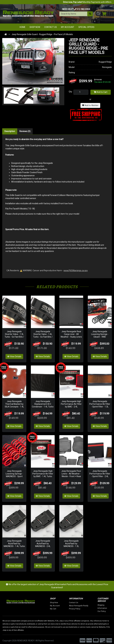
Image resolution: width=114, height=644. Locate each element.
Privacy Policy (89, 606)
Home (22, 27)
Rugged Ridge (105, 62)
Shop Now (35, 27)
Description (10, 131)
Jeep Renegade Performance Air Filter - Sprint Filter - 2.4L (100, 472)
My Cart (67, 606)
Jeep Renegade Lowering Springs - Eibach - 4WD (100, 334)
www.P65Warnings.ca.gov (76, 271)
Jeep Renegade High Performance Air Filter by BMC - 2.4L (71, 403)
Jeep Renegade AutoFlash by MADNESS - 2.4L (43, 541)
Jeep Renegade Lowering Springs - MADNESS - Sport (14, 472)
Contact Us (51, 27)
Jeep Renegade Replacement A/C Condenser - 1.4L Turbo (43, 403)
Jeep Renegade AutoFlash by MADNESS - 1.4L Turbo (14, 541)
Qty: (71, 92)
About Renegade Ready (93, 603)
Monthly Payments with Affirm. (87, 2)
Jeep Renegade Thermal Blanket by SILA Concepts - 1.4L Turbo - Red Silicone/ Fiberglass (14, 405)
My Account (68, 27)
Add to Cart (101, 92)
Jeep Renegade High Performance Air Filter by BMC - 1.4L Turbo (43, 472)
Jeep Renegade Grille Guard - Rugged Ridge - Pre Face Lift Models (42, 34)
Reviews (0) (25, 131)
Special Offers (86, 27)
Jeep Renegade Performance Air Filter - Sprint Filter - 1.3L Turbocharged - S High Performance (100, 405)
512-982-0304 (83, 9)
